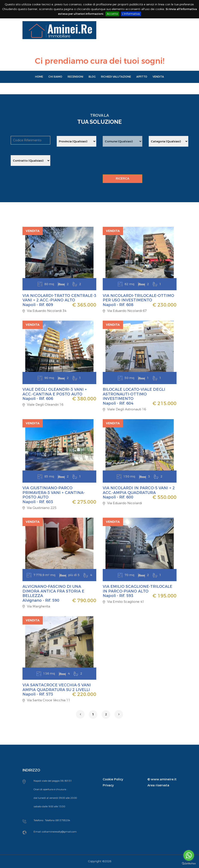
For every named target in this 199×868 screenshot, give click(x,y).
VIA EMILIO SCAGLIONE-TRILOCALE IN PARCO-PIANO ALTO (137, 589)
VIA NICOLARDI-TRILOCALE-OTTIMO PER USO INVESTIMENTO (138, 298)
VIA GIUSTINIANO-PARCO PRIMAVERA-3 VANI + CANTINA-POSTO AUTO (54, 493)
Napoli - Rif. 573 (38, 694)
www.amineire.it (164, 779)
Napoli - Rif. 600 (118, 497)
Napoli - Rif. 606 (38, 399)
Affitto (142, 77)
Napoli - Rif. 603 (38, 502)
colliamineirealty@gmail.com (59, 832)
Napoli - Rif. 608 (118, 305)
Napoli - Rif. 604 (118, 403)
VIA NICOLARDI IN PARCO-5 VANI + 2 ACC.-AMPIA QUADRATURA (139, 490)
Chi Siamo (55, 77)
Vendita (158, 77)
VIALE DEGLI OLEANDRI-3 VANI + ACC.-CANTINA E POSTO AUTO (55, 392)
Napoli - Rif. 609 (38, 305)
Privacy (108, 785)
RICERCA (123, 179)
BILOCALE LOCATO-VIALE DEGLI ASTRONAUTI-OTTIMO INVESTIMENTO (134, 394)
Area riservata (158, 785)
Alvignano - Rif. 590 (41, 600)
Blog (92, 77)
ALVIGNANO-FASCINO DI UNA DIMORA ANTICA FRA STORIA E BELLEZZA (53, 591)
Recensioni (75, 77)
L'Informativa (131, 14)
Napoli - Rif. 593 (118, 596)
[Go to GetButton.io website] (189, 864)
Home (39, 77)
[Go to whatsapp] (189, 855)
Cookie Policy (113, 779)
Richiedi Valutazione (116, 77)
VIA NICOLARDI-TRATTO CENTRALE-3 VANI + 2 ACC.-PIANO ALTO (59, 298)
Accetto (112, 14)
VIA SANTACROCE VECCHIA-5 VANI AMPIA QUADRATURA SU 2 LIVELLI (57, 687)
